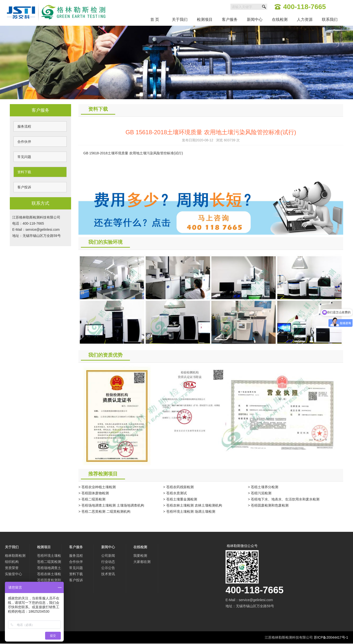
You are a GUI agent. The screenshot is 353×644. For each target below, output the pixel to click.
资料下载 (24, 172)
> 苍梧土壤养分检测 (263, 487)
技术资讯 (108, 574)
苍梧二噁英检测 (49, 562)
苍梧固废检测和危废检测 (49, 581)
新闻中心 (255, 19)
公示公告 (108, 568)
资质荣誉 (12, 568)
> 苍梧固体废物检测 (94, 493)
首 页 (155, 19)
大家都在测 (142, 562)
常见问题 (24, 157)
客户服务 (230, 19)
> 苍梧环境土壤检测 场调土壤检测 (189, 511)
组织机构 (12, 562)
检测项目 (205, 19)
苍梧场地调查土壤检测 (49, 568)
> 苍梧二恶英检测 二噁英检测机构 (104, 511)
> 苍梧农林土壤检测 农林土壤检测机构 (193, 505)
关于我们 (180, 19)
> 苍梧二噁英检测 (92, 499)
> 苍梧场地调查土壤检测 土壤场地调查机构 (111, 505)
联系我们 (330, 19)
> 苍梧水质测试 (175, 493)
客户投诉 (24, 187)
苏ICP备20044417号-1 (331, 637)
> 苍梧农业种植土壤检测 (97, 487)
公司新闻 (108, 556)
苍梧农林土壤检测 (49, 575)
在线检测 (280, 19)
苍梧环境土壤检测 (49, 556)
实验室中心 (13, 574)
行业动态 (108, 562)
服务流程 (24, 126)
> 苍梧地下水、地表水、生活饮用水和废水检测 (284, 499)
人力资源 (305, 19)
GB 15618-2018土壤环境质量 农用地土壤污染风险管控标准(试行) (133, 153)
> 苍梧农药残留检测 (178, 487)
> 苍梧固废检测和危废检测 (268, 505)
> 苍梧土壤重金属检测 (180, 499)
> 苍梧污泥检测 (260, 493)
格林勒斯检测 (15, 556)
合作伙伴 (24, 142)
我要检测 (140, 556)
